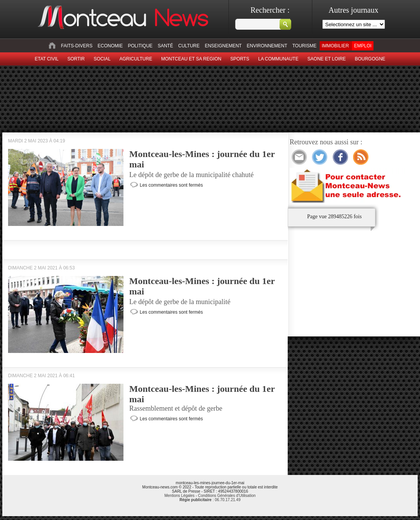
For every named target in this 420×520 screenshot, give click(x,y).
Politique (140, 46)
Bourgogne (370, 59)
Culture (189, 46)
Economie (110, 46)
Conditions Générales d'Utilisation (227, 496)
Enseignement (223, 46)
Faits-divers (77, 46)
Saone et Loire (327, 59)
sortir (76, 59)
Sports (240, 59)
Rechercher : (270, 10)
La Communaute (278, 59)
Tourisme (304, 46)
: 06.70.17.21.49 (210, 500)
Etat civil (47, 59)
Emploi (362, 46)
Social (102, 59)
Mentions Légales (179, 496)
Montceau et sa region (191, 59)
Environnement (267, 46)
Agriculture (136, 59)
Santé (165, 46)
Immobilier (335, 46)
